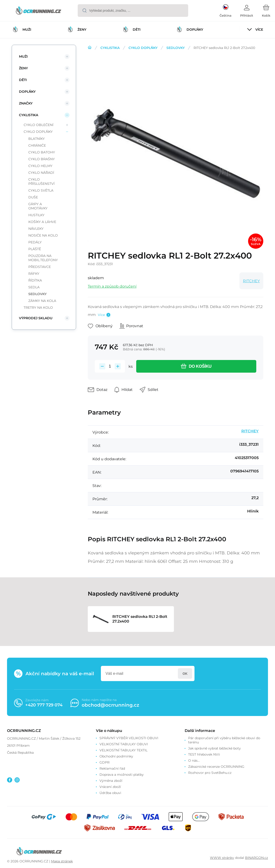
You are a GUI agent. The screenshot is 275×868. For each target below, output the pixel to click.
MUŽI (23, 56)
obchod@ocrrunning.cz (110, 705)
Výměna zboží (111, 781)
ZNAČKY (26, 103)
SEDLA (34, 287)
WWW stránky (222, 858)
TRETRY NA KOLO (38, 308)
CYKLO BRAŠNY (42, 159)
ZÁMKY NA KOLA (42, 301)
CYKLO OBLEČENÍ (38, 125)
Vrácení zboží (110, 787)
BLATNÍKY (37, 139)
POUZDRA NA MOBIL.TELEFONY (43, 258)
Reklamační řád (112, 768)
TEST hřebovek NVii (204, 754)
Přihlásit (185, 673)
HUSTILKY (36, 215)
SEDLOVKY (176, 48)
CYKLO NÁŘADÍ (41, 173)
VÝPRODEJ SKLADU (36, 318)
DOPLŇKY (27, 92)
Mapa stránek (62, 861)
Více (101, 315)
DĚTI (23, 80)
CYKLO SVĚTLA (41, 190)
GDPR (104, 762)
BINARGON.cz (257, 858)
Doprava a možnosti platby (122, 775)
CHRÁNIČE (37, 145)
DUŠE (33, 197)
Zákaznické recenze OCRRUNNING (216, 767)
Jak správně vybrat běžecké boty (214, 748)
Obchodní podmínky (116, 756)
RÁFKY (34, 274)
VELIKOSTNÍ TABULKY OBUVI (124, 744)
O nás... (194, 760)
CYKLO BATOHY (42, 152)
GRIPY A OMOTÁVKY (38, 206)
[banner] (38, 11)
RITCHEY (251, 281)
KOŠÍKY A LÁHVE (42, 222)
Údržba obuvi (110, 793)
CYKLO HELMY (40, 166)
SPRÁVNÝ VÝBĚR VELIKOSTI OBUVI (129, 738)
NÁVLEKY (36, 229)
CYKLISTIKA (110, 48)
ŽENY (23, 68)
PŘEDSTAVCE (40, 267)
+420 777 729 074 (44, 705)
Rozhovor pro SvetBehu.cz (210, 773)
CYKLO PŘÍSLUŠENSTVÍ (41, 182)
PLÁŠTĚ (35, 249)
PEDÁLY (35, 242)
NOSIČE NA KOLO (43, 235)
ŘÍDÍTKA (35, 280)
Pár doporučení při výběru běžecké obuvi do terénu (224, 740)
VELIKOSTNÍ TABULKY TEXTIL (123, 750)
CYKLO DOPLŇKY (143, 48)
